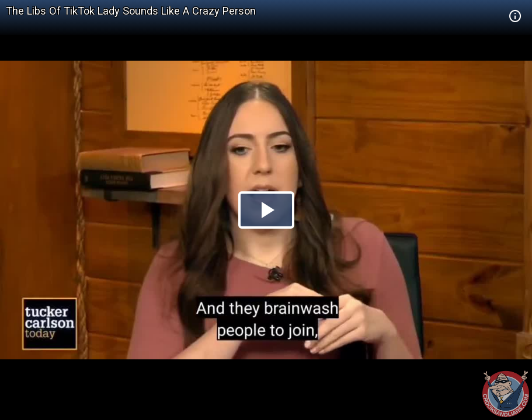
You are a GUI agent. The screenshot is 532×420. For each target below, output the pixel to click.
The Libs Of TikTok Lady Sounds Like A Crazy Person (131, 11)
